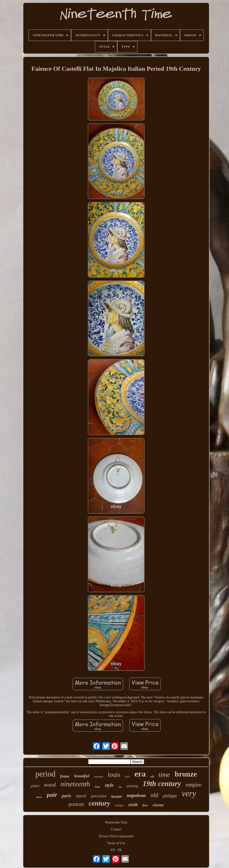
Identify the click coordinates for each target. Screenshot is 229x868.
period (45, 774)
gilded (35, 786)
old (154, 795)
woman (98, 776)
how (127, 777)
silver (39, 797)
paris (66, 796)
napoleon (136, 795)
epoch (81, 796)
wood (50, 785)
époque (117, 796)
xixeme (158, 805)
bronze (186, 774)
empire (194, 785)
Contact (116, 829)
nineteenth (75, 784)
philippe (170, 796)
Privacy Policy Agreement (116, 836)
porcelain (99, 796)
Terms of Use (116, 843)
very (189, 794)
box (145, 805)
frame (65, 776)
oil (152, 776)
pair (52, 795)
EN (113, 850)
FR (120, 850)
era (140, 774)
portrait (76, 804)
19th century (162, 784)
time (164, 775)
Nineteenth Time (116, 822)
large (97, 787)
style (109, 785)
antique (119, 805)
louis (114, 775)
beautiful (82, 776)
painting (132, 786)
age (120, 787)
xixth (133, 805)
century (99, 803)
